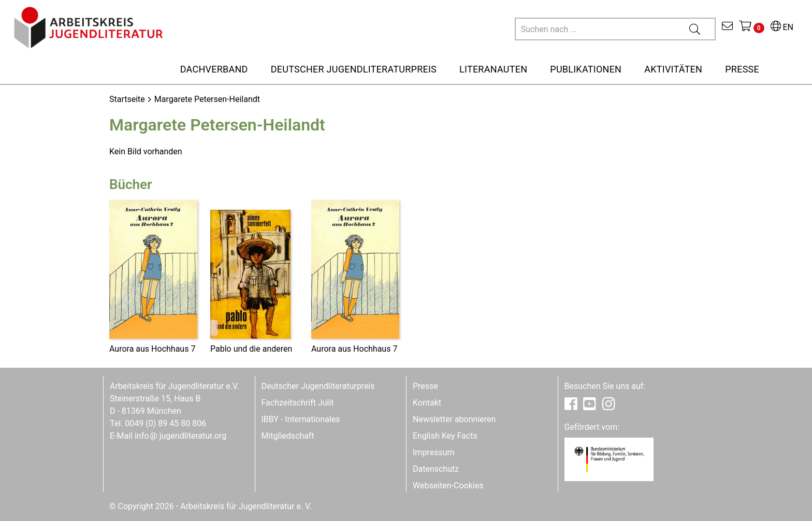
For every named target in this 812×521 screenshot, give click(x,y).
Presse (425, 386)
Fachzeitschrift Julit (298, 403)
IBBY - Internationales (301, 419)
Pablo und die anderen (251, 349)
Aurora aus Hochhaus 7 (152, 349)
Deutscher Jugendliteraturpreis (318, 386)
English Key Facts (445, 436)
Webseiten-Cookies (448, 486)
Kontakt (427, 403)
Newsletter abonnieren (454, 419)
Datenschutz (436, 469)
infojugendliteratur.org (180, 436)
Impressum (434, 452)
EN (782, 27)
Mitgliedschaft (288, 436)
